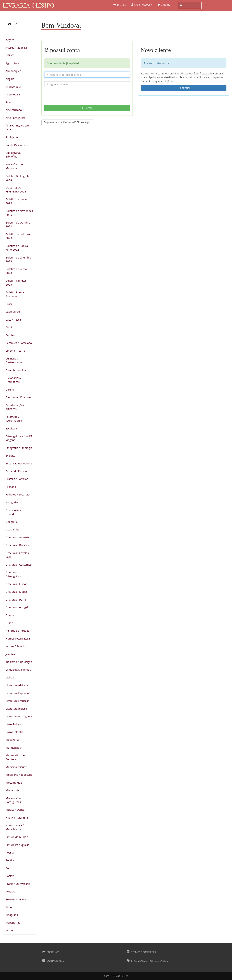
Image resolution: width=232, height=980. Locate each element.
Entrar (87, 108)
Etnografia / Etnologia (19, 448)
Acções (10, 40)
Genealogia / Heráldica (13, 512)
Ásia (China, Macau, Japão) (18, 127)
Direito (10, 389)
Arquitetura (13, 94)
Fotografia (12, 502)
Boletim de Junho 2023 (16, 201)
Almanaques (13, 71)
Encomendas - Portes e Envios (147, 961)
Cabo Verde (13, 312)
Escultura (11, 428)
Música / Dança (15, 810)
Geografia (12, 522)
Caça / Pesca (13, 319)
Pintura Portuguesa (17, 845)
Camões (10, 335)
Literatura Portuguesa (19, 716)
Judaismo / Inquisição (19, 662)
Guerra (10, 615)
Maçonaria (12, 740)
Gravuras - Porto (16, 600)
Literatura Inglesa (16, 709)
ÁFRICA (10, 55)
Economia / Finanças (18, 397)
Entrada (120, 4)
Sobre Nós (51, 952)
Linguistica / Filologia (19, 669)
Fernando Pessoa (16, 471)
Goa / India (12, 529)
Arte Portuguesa (16, 118)
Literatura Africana (17, 685)
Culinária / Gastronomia (14, 360)
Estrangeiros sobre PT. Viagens (19, 438)
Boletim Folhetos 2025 (16, 282)
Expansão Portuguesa (19, 463)
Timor (9, 907)
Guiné (9, 623)
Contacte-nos (53, 961)
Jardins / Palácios (16, 646)
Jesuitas (10, 654)
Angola (10, 79)
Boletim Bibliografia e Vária (19, 178)
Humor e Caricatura (18, 638)
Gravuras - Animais (17, 537)
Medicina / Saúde (16, 767)
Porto (9, 868)
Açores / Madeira (16, 48)
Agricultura (12, 63)
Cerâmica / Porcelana (19, 343)
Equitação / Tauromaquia (14, 419)
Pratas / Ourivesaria (18, 884)
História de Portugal (18, 631)
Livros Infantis (14, 732)
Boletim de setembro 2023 (19, 259)
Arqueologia (13, 86)
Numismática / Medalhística (15, 827)
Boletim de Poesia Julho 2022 (17, 248)
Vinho (9, 930)
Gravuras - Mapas (16, 592)
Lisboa (10, 677)
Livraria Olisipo (29, 5)
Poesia (10, 852)
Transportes (13, 923)
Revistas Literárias (17, 899)
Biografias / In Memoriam (14, 166)
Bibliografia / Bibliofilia (14, 155)
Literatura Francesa (17, 701)
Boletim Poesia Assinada (15, 294)
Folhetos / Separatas (18, 494)
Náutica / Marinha (17, 817)
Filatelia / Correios (17, 479)
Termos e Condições (141, 952)
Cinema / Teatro (15, 351)
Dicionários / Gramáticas (13, 380)
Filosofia (11, 487)
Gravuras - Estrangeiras (13, 574)
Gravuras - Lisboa (16, 584)
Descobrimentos (16, 370)
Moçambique (14, 782)
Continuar (184, 88)
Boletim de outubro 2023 (18, 236)
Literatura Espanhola (18, 693)
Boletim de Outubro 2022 (18, 224)
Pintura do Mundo (17, 837)
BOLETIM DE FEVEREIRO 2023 (16, 190)
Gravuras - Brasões (17, 545)
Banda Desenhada (17, 145)
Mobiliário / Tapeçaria (19, 775)
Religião (10, 891)
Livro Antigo (13, 724)
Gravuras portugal (17, 607)
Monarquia (12, 790)
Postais (10, 876)
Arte (8, 102)
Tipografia (12, 915)
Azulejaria (12, 137)
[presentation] (87, 98)
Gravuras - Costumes (18, 565)
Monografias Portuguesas (13, 800)
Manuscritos (13, 748)
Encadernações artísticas (15, 407)
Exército (10, 455)
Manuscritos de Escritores (15, 757)
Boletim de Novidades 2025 (19, 213)
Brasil (9, 304)
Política (10, 860)
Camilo (10, 327)
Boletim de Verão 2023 (16, 271)
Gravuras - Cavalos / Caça (18, 555)
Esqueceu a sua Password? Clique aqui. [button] (67, 122)
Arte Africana (14, 110)
